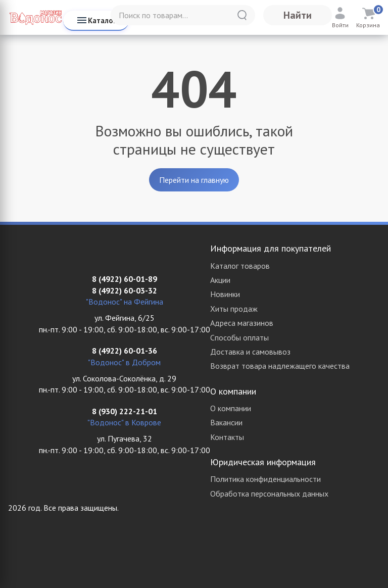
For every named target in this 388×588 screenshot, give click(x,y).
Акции (220, 280)
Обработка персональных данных (269, 494)
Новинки (225, 294)
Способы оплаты (239, 337)
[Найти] (242, 15)
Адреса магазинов (242, 323)
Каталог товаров (240, 266)
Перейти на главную (194, 180)
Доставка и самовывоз (250, 352)
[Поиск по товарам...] (183, 15)
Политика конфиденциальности (265, 479)
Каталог (96, 20)
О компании (231, 408)
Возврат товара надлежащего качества (280, 366)
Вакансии (226, 422)
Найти (298, 15)
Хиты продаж (234, 309)
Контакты (227, 437)
